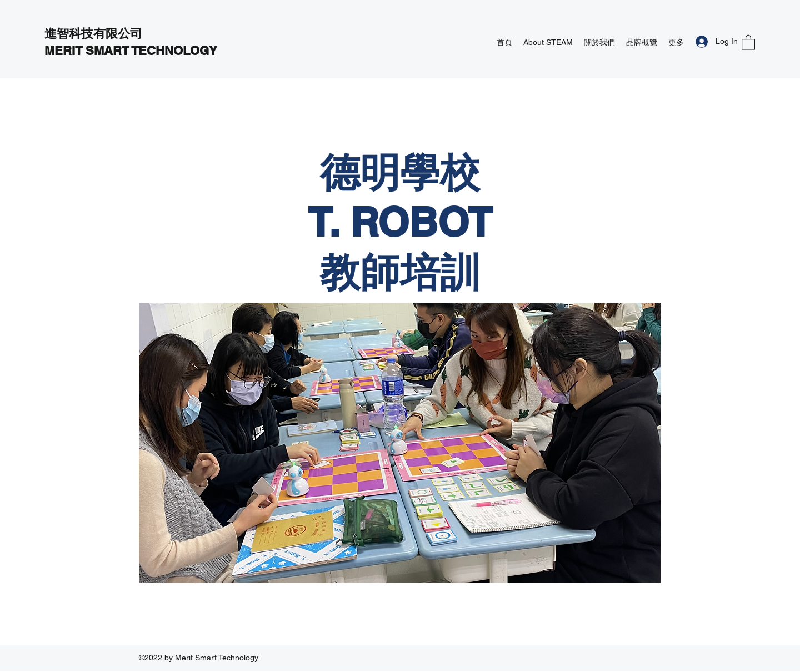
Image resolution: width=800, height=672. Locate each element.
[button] (748, 42)
